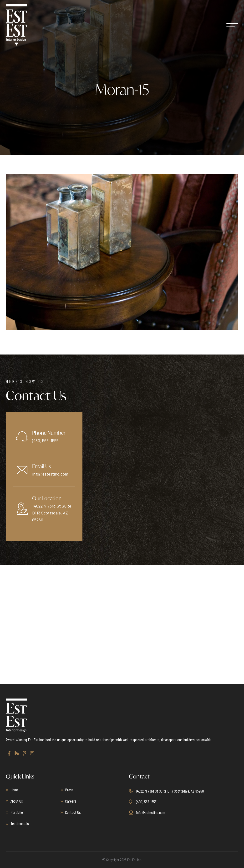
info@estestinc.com (50, 474)
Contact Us (73, 812)
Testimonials (20, 823)
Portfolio (17, 812)
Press (69, 790)
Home (15, 790)
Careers (71, 801)
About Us (17, 801)
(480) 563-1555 (45, 440)
